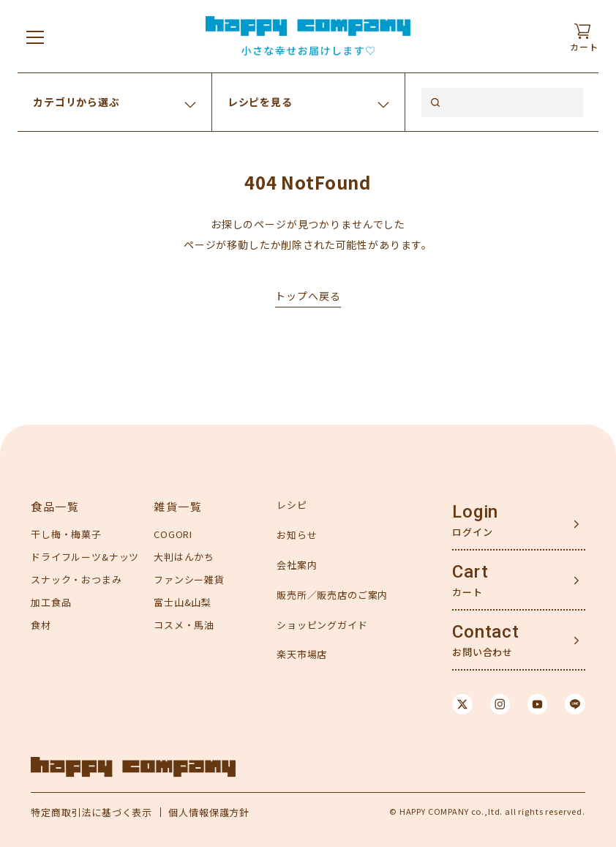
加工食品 (51, 602)
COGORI (173, 534)
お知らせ (297, 535)
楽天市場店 (302, 654)
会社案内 (297, 565)
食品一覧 (55, 506)
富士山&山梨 (183, 602)
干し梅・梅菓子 (66, 534)
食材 (41, 625)
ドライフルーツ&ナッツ (85, 557)
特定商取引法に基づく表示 (91, 812)
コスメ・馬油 (184, 625)
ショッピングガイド (322, 625)
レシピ (292, 505)
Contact (486, 632)
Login (475, 512)
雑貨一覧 (178, 506)
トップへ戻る (308, 296)
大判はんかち (184, 557)
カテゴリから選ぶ (76, 102)
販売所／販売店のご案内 (332, 595)
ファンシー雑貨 (189, 579)
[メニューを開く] (35, 37)
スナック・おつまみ (76, 579)
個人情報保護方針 (209, 812)
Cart (470, 572)
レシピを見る (260, 102)
